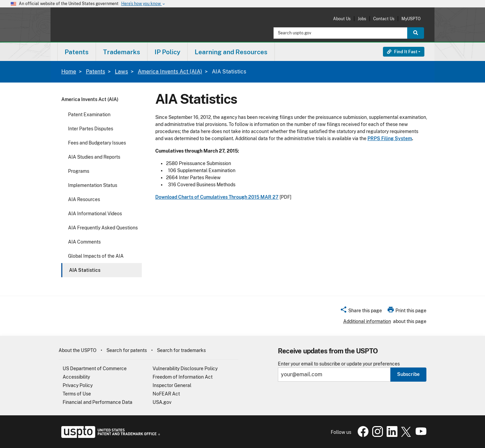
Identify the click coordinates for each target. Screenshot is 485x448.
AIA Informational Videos (95, 214)
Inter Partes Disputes (91, 129)
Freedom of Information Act (183, 377)
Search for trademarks (181, 350)
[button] (361, 312)
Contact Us (384, 19)
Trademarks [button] (122, 52)
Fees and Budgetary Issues (97, 143)
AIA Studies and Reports (94, 157)
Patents (95, 72)
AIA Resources (84, 199)
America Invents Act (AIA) (170, 72)
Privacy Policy (78, 385)
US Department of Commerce (95, 369)
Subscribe (408, 374)
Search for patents (127, 350)
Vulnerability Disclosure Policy (185, 369)
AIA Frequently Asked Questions (103, 228)
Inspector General (172, 385)
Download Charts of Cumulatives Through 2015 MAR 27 (217, 197)
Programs (79, 171)
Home (69, 72)
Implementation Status (93, 185)
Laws (121, 72)
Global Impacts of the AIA (96, 256)
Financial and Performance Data (98, 402)
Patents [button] (77, 52)
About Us (342, 19)
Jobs (362, 19)
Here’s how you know (143, 4)
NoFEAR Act (166, 394)
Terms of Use (77, 394)
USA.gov (162, 402)
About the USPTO (77, 350)
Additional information (367, 321)
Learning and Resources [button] (231, 52)
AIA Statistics (85, 270)
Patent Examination (89, 115)
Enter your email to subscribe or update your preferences (339, 364)
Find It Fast (402, 52)
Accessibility (76, 377)
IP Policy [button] (167, 52)
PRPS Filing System (390, 138)
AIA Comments (84, 242)
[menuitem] (77, 52)
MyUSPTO (411, 19)
